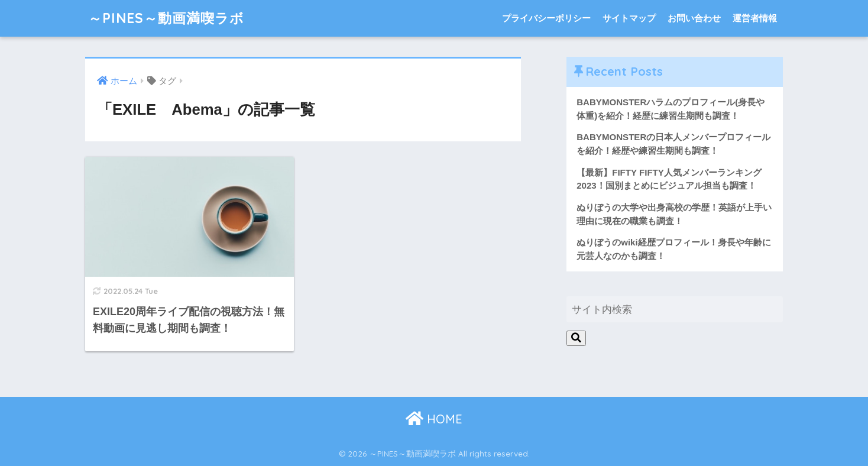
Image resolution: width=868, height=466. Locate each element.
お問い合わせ (694, 18)
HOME (434, 419)
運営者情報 (755, 18)
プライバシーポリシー (546, 18)
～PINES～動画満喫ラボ (166, 18)
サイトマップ (629, 18)
